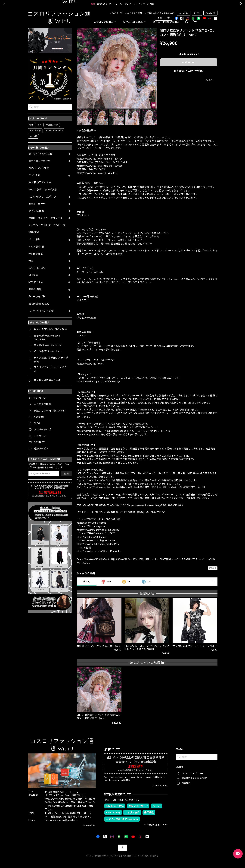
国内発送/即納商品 (39, 304)
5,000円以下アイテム (40, 183)
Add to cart (189, 62)
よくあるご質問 (135, 13)
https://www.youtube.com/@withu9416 (98, 544)
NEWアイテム (36, 282)
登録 (66, 474)
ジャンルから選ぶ (135, 22)
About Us (184, 13)
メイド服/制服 (36, 247)
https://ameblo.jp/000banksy (92, 537)
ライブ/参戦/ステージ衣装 (43, 190)
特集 (31, 261)
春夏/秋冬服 (35, 290)
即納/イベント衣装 (39, 168)
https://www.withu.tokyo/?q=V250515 (97, 173)
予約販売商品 (36, 254)
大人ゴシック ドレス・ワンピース (47, 225)
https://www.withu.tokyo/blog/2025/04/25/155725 (156, 505)
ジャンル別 (35, 175)
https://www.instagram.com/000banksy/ (98, 381)
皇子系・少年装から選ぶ (166, 22)
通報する (213, 568)
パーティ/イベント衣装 (41, 311)
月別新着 (33, 275)
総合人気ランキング (39, 161)
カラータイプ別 (37, 297)
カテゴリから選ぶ (105, 22)
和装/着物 (34, 232)
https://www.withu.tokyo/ (90, 364)
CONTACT (210, 13)
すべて (86, 582)
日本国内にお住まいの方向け (189, 71)
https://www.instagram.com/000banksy (98, 530)
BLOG (197, 13)
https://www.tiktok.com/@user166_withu (99, 551)
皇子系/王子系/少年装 (40, 154)
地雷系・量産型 (37, 204)
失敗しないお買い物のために (160, 13)
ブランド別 (35, 240)
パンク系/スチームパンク (42, 197)
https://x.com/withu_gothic (91, 523)
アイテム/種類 (36, 211)
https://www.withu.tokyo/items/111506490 (100, 159)
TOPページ (117, 13)
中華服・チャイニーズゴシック (45, 218)
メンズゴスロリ (37, 268)
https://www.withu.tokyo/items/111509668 (100, 166)
